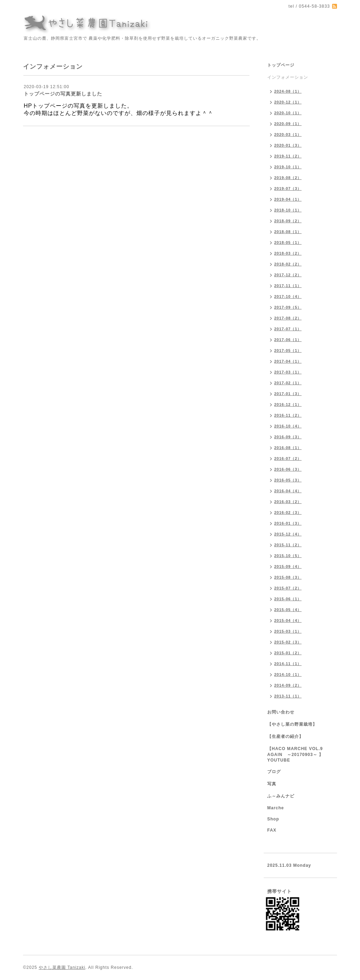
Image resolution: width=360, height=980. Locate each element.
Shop (273, 819)
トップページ (281, 65)
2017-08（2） (288, 318)
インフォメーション (288, 77)
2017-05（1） (288, 350)
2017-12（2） (288, 275)
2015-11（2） (288, 545)
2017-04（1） (288, 361)
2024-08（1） (288, 91)
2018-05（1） (288, 242)
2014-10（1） (288, 674)
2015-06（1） (288, 599)
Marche (276, 808)
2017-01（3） (288, 394)
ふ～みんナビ (281, 796)
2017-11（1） (288, 286)
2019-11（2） (288, 156)
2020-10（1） (288, 113)
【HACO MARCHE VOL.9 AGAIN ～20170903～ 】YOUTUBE (295, 754)
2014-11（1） (288, 664)
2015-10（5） (288, 556)
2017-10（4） (288, 296)
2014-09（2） (288, 685)
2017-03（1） (288, 372)
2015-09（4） (288, 566)
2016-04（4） (288, 491)
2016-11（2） (288, 415)
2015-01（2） (288, 653)
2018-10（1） (288, 210)
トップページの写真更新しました (63, 94)
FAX (272, 830)
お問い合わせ (281, 712)
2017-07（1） (288, 329)
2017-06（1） (288, 340)
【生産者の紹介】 (285, 736)
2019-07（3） (288, 188)
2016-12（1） (288, 404)
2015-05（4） (288, 610)
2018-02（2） (288, 264)
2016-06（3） (288, 469)
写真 (272, 784)
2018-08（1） (288, 232)
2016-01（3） (288, 523)
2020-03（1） (288, 134)
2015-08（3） (288, 577)
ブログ (274, 772)
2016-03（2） (288, 502)
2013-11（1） (288, 696)
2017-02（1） (288, 383)
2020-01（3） (288, 145)
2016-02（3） (288, 512)
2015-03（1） (288, 631)
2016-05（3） (288, 480)
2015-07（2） (288, 588)
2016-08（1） (288, 448)
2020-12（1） (288, 102)
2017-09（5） (288, 307)
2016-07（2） (288, 458)
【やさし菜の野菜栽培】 (292, 724)
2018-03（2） (288, 253)
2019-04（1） (288, 199)
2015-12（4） (288, 534)
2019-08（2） (288, 178)
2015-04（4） (288, 620)
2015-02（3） (288, 642)
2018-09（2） (288, 221)
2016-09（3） (288, 437)
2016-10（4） (288, 426)
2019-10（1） (288, 167)
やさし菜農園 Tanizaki (62, 967)
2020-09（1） (288, 124)
